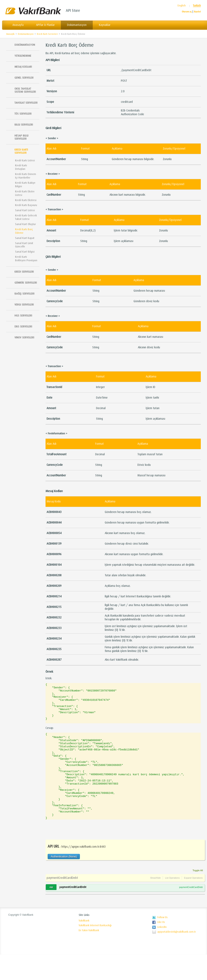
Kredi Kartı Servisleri (47, 34)
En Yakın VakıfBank (89, 956)
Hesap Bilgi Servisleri (21, 137)
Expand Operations (193, 903)
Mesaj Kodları (23, 67)
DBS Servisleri (23, 326)
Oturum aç (187, 12)
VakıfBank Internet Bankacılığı (95, 951)
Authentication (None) (64, 882)
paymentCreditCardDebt (62, 903)
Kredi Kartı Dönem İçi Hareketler (26, 176)
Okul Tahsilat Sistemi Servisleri (25, 90)
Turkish (197, 6)
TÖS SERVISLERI (23, 114)
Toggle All (198, 896)
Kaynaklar (105, 25)
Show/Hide (155, 903)
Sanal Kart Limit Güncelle (24, 245)
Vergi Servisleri (24, 305)
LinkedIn (162, 952)
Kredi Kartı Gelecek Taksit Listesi (26, 217)
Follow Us (162, 943)
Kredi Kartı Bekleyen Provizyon (26, 259)
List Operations (172, 903)
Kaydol (197, 12)
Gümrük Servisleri (26, 283)
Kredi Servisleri (24, 272)
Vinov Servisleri (24, 337)
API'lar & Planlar (45, 25)
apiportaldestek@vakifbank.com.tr (177, 957)
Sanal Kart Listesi (25, 210)
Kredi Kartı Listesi (25, 160)
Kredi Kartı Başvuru (26, 205)
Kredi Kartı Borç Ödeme (73, 34)
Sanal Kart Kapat (25, 238)
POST (51, 913)
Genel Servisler (24, 78)
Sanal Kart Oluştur (25, 224)
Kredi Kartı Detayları (21, 167)
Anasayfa (18, 25)
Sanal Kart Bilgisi (25, 252)
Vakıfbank (33, 11)
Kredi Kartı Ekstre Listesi (25, 193)
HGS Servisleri (23, 316)
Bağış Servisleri (24, 294)
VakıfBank (84, 946)
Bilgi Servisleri (24, 125)
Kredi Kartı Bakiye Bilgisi (25, 184)
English (182, 6)
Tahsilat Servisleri (26, 103)
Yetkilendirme (23, 56)
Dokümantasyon (77, 25)
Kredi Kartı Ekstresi (26, 200)
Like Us (161, 948)
